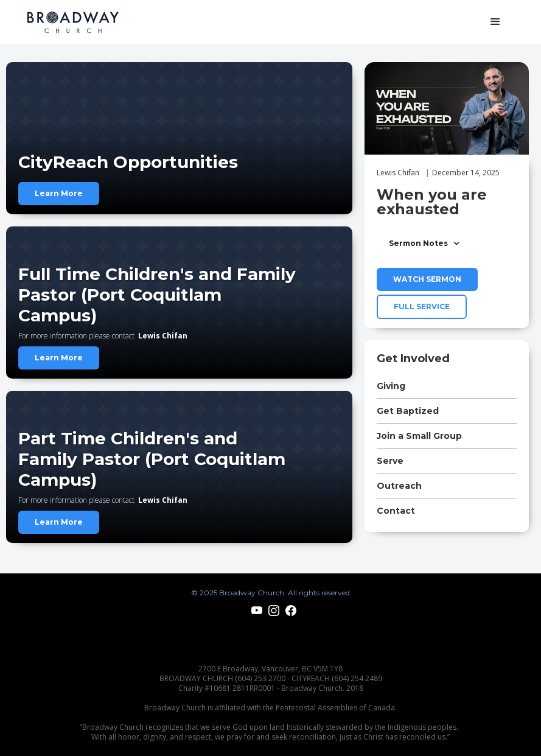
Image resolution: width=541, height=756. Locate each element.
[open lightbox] (447, 108)
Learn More (59, 193)
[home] (73, 22)
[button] (495, 22)
